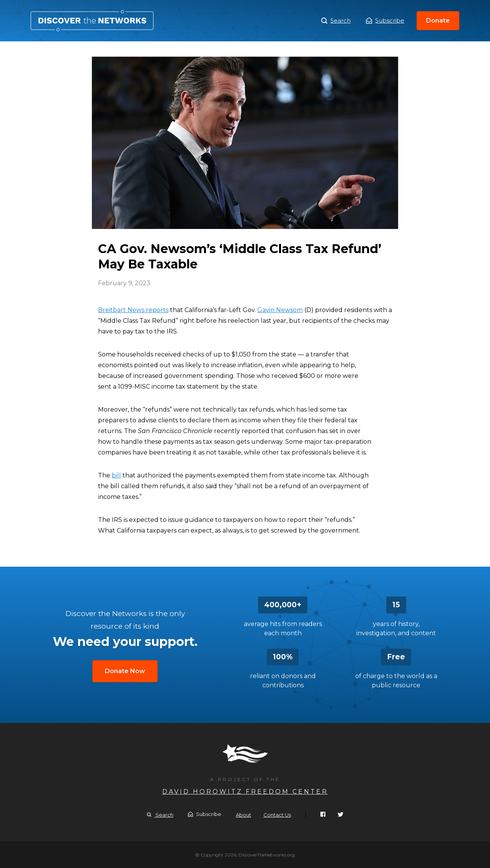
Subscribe (385, 20)
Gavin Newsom (280, 310)
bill (116, 475)
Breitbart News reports (133, 310)
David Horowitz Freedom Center (245, 792)
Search (336, 21)
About (243, 815)
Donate (438, 20)
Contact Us (277, 815)
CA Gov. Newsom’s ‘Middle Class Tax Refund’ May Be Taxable (92, 21)
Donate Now (125, 671)
